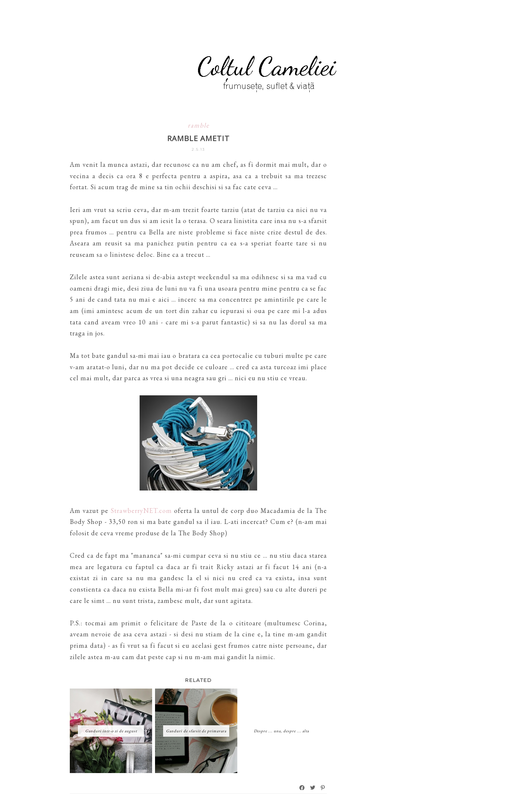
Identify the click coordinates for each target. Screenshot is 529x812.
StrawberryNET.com (141, 511)
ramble (199, 125)
